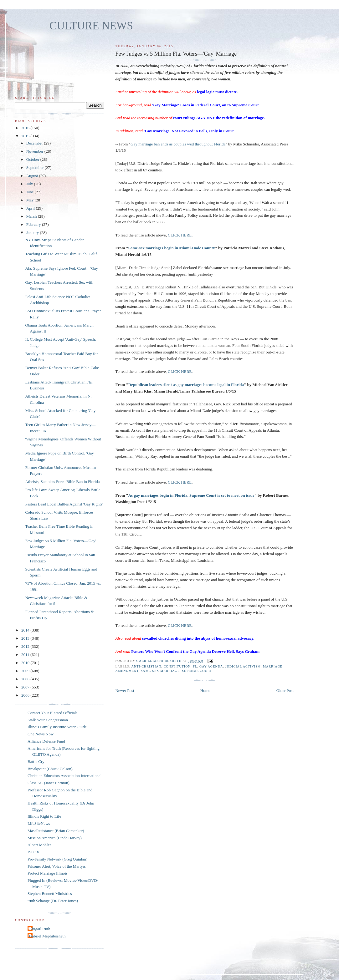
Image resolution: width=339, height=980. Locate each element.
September (36, 168)
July (30, 184)
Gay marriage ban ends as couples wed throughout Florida (178, 144)
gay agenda (211, 666)
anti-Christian (146, 666)
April (31, 208)
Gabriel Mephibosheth (47, 936)
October (33, 159)
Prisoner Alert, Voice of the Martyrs (57, 866)
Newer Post (125, 691)
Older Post (285, 691)
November (35, 151)
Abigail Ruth (40, 929)
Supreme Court (197, 671)
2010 (26, 663)
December (35, 143)
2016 (26, 128)
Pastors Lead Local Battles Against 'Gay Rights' (64, 504)
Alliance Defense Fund (46, 741)
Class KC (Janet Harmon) (49, 783)
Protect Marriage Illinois (48, 873)
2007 (26, 687)
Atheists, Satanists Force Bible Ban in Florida (62, 482)
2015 (26, 136)
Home (205, 691)
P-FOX (33, 852)
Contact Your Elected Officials (52, 713)
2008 (26, 679)
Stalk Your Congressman (48, 720)
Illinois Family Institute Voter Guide (57, 727)
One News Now (41, 734)
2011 (26, 655)
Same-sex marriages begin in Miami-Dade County (172, 248)
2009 (26, 671)
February (34, 224)
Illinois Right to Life (44, 816)
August (33, 176)
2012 (26, 646)
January (33, 233)
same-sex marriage (160, 671)
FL (195, 666)
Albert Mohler (39, 845)
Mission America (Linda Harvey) (55, 838)
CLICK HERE (180, 235)
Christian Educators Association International (64, 776)
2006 (26, 695)
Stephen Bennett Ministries (50, 894)
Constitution (177, 666)
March (32, 216)
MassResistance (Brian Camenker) (56, 831)
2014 (26, 630)
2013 (26, 638)
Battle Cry (36, 762)
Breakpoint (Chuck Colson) (50, 769)
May (31, 200)
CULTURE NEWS (91, 26)
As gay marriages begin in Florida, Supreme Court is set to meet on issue (191, 495)
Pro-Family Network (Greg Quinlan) (57, 859)
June (31, 192)
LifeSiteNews (39, 823)
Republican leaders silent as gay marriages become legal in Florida (186, 385)
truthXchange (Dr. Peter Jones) (53, 901)
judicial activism (243, 666)
